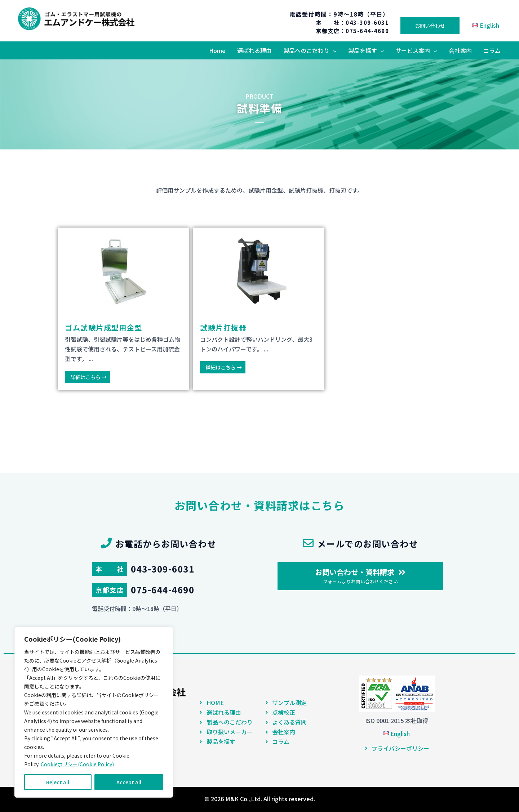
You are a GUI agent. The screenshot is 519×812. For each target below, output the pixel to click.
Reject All (58, 782)
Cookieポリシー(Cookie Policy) (77, 764)
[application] (333, 50)
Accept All (129, 782)
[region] (94, 712)
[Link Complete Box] (123, 309)
